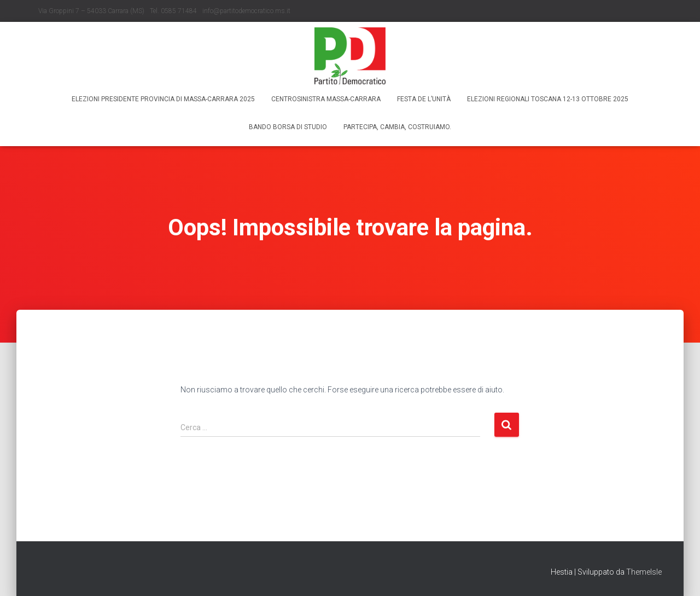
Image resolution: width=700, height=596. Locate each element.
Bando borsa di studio (288, 127)
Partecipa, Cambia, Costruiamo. (397, 127)
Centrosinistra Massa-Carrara (326, 99)
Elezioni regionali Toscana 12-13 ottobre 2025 (548, 99)
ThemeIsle (644, 572)
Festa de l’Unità (424, 99)
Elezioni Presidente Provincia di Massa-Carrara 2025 (163, 99)
